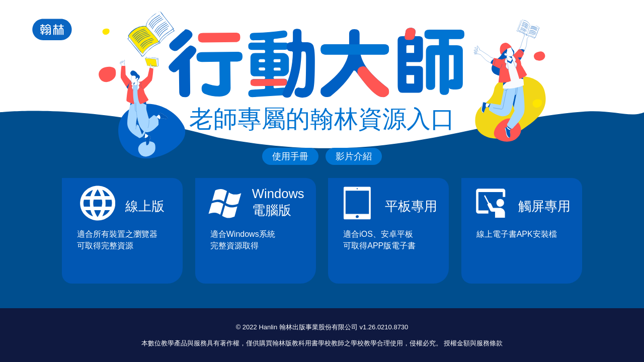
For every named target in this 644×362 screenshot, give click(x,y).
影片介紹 (354, 156)
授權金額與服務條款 (473, 343)
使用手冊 (290, 156)
